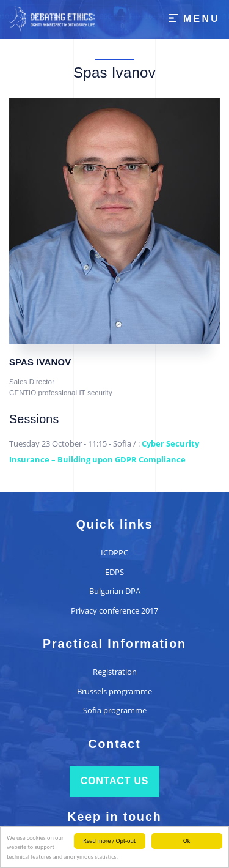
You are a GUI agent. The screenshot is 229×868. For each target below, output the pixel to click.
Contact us (115, 781)
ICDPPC (114, 552)
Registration (115, 672)
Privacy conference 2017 (114, 610)
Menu (202, 19)
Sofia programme (115, 710)
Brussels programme (114, 691)
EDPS (114, 572)
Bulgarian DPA (115, 591)
